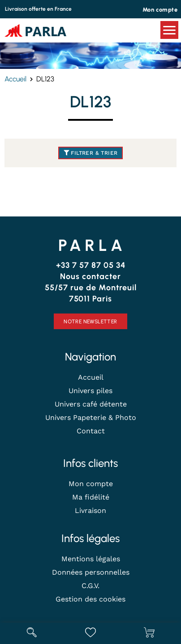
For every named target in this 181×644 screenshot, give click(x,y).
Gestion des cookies (90, 599)
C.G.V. (90, 586)
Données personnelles (91, 572)
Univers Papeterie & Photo (91, 417)
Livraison (90, 511)
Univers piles (90, 391)
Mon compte (91, 484)
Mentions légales (91, 559)
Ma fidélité (91, 497)
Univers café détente (91, 404)
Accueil (15, 79)
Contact (91, 431)
